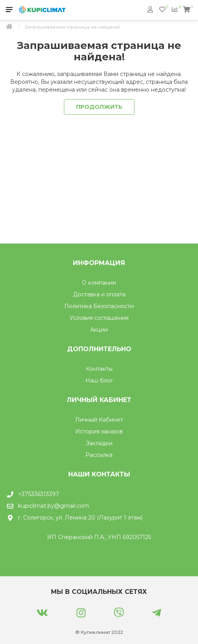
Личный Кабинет (99, 420)
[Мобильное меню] (9, 10)
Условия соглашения (99, 318)
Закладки (99, 443)
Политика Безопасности (99, 306)
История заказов (99, 431)
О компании (99, 283)
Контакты (99, 369)
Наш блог (99, 381)
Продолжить (99, 107)
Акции (99, 330)
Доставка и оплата (99, 294)
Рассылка (99, 455)
